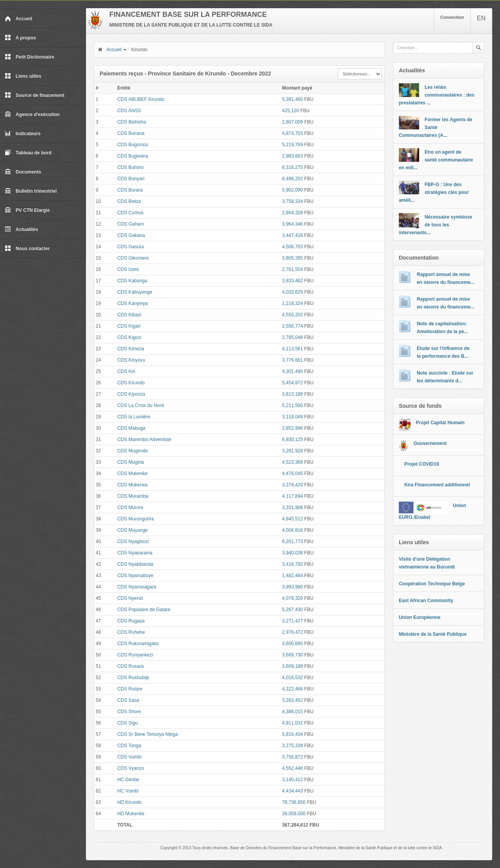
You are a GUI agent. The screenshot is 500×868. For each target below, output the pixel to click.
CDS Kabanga (132, 281)
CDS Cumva (130, 213)
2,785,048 (292, 337)
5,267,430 (292, 610)
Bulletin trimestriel (31, 191)
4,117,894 (292, 496)
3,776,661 (292, 360)
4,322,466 (292, 689)
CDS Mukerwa (132, 485)
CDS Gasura (130, 247)
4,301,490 (292, 371)
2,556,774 (292, 326)
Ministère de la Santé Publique (433, 634)
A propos (20, 38)
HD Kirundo (129, 802)
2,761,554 (292, 269)
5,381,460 (292, 99)
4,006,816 (292, 530)
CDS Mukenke (132, 473)
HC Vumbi (128, 791)
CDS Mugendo (133, 451)
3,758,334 (292, 201)
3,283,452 (292, 700)
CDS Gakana (131, 235)
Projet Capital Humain (440, 423)
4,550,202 (292, 315)
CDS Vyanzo (130, 768)
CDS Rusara (130, 666)
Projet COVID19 (422, 464)
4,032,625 (292, 292)
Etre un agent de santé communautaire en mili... (436, 160)
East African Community (426, 601)
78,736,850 (294, 802)
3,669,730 (292, 655)
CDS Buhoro (130, 167)
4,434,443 (292, 791)
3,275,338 (292, 746)
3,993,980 (292, 587)
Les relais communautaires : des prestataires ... (437, 95)
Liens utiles (23, 76)
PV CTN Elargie (27, 210)
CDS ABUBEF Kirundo (141, 99)
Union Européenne (420, 617)
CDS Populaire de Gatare (144, 610)
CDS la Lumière (134, 417)
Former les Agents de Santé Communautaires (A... (436, 127)
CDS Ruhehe (131, 632)
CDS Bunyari (131, 179)
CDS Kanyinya (132, 303)
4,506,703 (292, 247)
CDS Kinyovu (131, 360)
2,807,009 (292, 122)
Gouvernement (430, 443)
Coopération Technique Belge (432, 584)
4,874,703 (292, 133)
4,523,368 (292, 462)
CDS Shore (129, 712)
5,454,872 (292, 383)
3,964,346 (292, 224)
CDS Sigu (128, 723)
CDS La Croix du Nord (140, 405)
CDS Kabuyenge (135, 292)
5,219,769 (292, 145)
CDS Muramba (133, 496)
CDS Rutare (130, 689)
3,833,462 (292, 281)
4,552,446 (292, 768)
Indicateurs (23, 134)
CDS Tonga (129, 746)
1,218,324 (292, 303)
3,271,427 (292, 621)
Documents (23, 172)
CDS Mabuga (131, 428)
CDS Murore (130, 508)
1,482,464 (292, 576)
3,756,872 (292, 757)
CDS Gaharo (131, 224)
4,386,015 (292, 712)
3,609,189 (292, 666)
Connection (452, 17)
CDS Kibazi (129, 315)
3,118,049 (292, 417)
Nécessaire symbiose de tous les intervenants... (436, 225)
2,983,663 (292, 156)
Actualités (21, 230)
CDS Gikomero (133, 258)
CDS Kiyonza (131, 394)
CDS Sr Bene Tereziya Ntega (147, 734)
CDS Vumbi (129, 757)
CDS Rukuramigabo (138, 644)
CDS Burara (130, 190)
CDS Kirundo (131, 383)
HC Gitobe (128, 780)
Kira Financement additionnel (437, 485)
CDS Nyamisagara (137, 587)
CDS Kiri (126, 371)
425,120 (290, 111)
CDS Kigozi (129, 337)
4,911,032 (292, 723)
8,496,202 (292, 179)
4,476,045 (292, 473)
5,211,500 (292, 405)
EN (481, 18)
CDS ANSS (129, 111)
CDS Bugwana (133, 156)
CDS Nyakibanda (135, 564)
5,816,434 (292, 734)
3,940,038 (292, 553)
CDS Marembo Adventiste (144, 439)
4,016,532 (292, 678)
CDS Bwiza (129, 201)
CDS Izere (128, 269)
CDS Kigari (129, 326)
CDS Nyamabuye (135, 576)
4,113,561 (292, 349)
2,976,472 (292, 632)
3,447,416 (292, 235)
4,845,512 (292, 519)
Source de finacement (35, 95)
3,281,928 (292, 451)
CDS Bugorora (132, 145)
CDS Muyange (132, 530)
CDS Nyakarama (135, 553)
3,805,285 (292, 258)
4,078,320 (292, 598)
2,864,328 (292, 213)
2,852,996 (292, 428)
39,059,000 (294, 814)
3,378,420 (292, 485)
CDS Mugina (130, 462)
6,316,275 (292, 167)
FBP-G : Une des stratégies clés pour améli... (434, 192)
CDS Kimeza (131, 349)
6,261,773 (292, 542)
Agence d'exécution (32, 115)
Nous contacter (27, 249)
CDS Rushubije (133, 678)
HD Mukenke (131, 814)
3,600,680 (292, 644)
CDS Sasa (128, 700)
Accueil (19, 19)
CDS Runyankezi (135, 655)
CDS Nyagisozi (133, 542)
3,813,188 (292, 394)
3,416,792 (292, 564)
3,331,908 (292, 508)
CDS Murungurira (135, 519)
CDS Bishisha (132, 122)
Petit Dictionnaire (29, 57)
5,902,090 (292, 190)
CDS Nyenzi (130, 598)
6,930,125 (292, 439)
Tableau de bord (28, 153)
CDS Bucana (131, 133)
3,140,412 (292, 780)
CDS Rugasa (131, 621)
